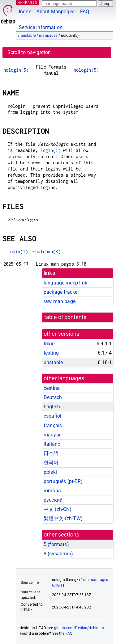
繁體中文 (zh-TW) (63, 518)
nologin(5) (16, 70)
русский (53, 500)
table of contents (65, 317)
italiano (52, 444)
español (52, 416)
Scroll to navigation (29, 52)
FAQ (85, 12)
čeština (52, 388)
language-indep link (65, 283)
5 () (56, 544)
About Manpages (56, 12)
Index (25, 12)
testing (51, 353)
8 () (58, 554)
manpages (48, 36)
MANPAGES (28, 2)
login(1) (51, 150)
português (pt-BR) (63, 481)
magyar (52, 435)
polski (50, 472)
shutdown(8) (47, 252)
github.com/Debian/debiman (79, 628)
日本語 (51, 453)
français (53, 425)
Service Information (41, 27)
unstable (28, 36)
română (52, 491)
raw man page (60, 301)
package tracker (61, 292)
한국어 (51, 463)
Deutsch (53, 397)
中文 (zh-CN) (58, 509)
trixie (49, 344)
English (52, 407)
